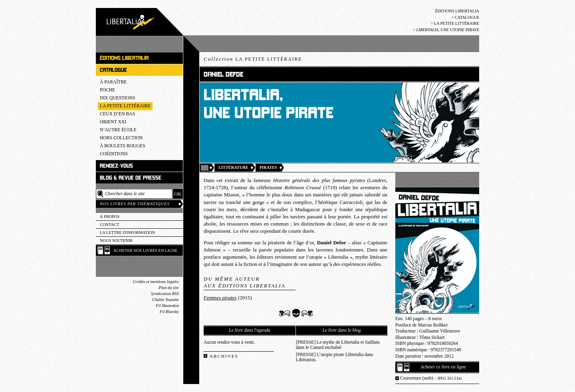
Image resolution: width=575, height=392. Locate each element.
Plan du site (169, 288)
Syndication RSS (165, 294)
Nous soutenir (116, 241)
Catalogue (467, 17)
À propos (110, 217)
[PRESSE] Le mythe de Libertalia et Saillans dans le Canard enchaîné (338, 345)
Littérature (233, 167)
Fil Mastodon (167, 306)
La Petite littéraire (457, 23)
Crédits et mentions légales (156, 282)
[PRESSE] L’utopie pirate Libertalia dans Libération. (335, 357)
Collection (253, 59)
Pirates (268, 167)
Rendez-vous (116, 166)
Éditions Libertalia (457, 11)
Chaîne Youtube (166, 300)
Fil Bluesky (169, 312)
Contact (109, 225)
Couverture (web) (431, 378)
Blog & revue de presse (131, 178)
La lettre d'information (127, 233)
